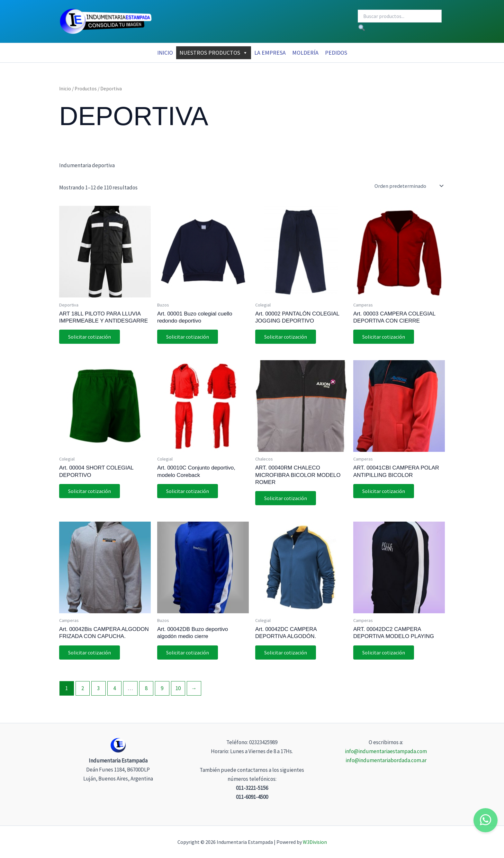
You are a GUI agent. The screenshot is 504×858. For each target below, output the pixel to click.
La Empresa (270, 53)
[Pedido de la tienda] (409, 186)
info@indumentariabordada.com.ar (386, 760)
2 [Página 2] (83, 690)
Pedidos (336, 53)
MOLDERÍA (305, 53)
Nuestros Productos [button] (214, 53)
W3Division (315, 842)
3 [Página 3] (98, 690)
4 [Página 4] (114, 690)
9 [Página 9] (162, 690)
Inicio (165, 53)
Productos (86, 89)
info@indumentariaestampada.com (386, 751)
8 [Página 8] (146, 690)
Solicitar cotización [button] (90, 337)
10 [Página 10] (178, 690)
